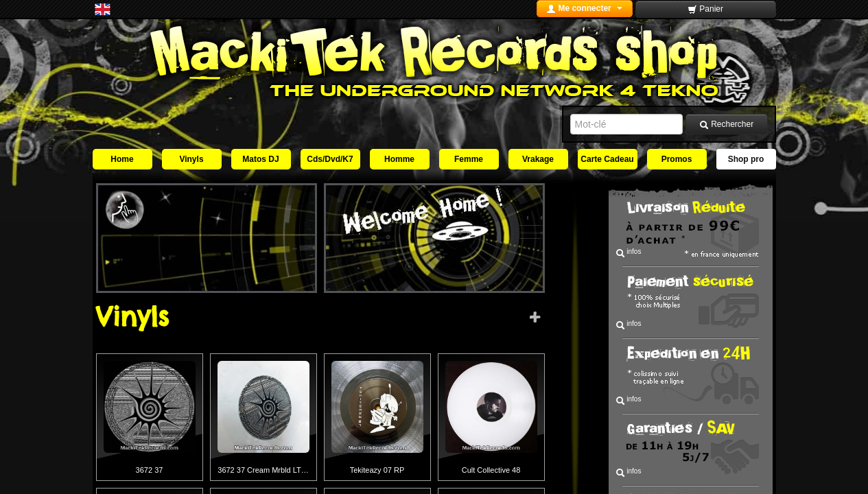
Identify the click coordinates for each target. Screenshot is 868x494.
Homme (399, 159)
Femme (469, 159)
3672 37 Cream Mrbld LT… (263, 470)
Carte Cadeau (607, 159)
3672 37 (150, 470)
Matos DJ (260, 159)
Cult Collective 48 (491, 470)
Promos (677, 159)
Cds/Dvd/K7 (330, 159)
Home (122, 159)
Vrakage (538, 159)
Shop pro (746, 159)
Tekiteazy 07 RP (377, 470)
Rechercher (726, 125)
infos (629, 253)
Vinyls (191, 159)
